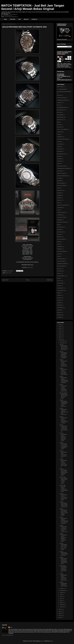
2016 (60, 613)
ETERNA (59, 156)
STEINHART (60, 288)
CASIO (59, 134)
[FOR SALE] (60, 87)
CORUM (59, 147)
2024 (60, 329)
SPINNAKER (60, 283)
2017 (60, 611)
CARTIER (59, 132)
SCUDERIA (60, 271)
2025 (60, 327)
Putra (11, 627)
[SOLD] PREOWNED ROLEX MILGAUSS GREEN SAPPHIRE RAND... (63, 537)
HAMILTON (60, 190)
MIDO (7, 273)
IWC (58, 203)
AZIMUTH (59, 103)
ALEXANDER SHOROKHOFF (64, 92)
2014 (60, 617)
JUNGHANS (60, 208)
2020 (60, 337)
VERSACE (60, 305)
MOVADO (59, 230)
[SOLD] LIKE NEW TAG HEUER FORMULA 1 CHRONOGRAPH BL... (64, 488)
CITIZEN (59, 142)
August (62, 593)
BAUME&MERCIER (62, 108)
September (63, 591)
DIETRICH (60, 151)
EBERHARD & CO (61, 154)
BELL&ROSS (60, 110)
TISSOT (59, 295)
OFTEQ (59, 234)
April (61, 601)
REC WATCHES (61, 261)
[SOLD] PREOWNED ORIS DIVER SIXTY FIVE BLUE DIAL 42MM (63, 546)
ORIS (58, 244)
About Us (26, 19)
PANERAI (59, 247)
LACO (59, 210)
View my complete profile (8, 635)
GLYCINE (59, 178)
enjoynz (42, 641)
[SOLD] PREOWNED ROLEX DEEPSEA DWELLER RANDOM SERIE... (63, 437)
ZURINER (59, 317)
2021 (60, 335)
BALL (58, 105)
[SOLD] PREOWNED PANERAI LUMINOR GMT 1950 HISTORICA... (64, 411)
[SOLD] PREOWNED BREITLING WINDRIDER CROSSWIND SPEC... (63, 560)
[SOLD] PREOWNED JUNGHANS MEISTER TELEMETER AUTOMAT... (63, 355)
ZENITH (59, 312)
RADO (59, 256)
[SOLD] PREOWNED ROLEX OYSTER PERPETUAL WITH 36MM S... (63, 463)
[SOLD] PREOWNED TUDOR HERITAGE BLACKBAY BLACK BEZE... (64, 371)
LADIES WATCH (61, 212)
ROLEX (59, 269)
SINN (58, 278)
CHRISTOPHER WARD (63, 139)
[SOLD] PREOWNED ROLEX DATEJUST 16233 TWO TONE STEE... (64, 577)
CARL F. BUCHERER (62, 129)
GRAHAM (59, 181)
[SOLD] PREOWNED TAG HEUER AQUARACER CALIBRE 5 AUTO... (64, 446)
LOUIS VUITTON (61, 217)
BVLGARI (59, 127)
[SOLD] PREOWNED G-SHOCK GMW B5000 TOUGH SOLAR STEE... (64, 529)
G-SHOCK (60, 171)
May (61, 599)
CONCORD (60, 144)
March (62, 603)
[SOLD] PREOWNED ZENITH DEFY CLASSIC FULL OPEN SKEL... (64, 347)
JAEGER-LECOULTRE (62, 205)
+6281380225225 (13, 14)
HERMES (59, 195)
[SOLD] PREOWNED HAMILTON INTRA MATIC (64, 584)
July (61, 595)
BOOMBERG (60, 115)
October (62, 588)
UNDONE (59, 303)
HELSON (59, 193)
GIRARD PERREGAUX (63, 176)
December (62, 341)
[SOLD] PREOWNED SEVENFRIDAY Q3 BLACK (64, 553)
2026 (60, 325)
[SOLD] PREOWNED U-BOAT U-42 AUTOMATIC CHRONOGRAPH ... (64, 428)
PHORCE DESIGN (61, 251)
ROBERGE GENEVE (62, 264)
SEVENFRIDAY (61, 276)
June (61, 597)
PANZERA (60, 249)
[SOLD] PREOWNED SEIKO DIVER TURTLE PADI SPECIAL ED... (64, 504)
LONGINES (60, 215)
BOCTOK (59, 112)
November (62, 343)
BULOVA (59, 125)
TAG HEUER (60, 291)
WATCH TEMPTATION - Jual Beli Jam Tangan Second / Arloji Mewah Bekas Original (33, 7)
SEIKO (59, 273)
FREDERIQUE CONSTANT (63, 169)
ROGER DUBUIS (61, 266)
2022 (60, 333)
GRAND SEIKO (61, 183)
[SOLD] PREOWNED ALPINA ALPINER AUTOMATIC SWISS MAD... (64, 388)
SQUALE (59, 286)
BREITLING (60, 120)
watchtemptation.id (8, 15)
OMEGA (59, 237)
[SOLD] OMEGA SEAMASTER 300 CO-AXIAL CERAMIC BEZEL (64, 395)
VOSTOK (59, 310)
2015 (60, 615)
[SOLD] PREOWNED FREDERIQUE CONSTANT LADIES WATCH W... (64, 403)
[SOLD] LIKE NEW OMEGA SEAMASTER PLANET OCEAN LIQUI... (64, 480)
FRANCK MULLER (61, 166)
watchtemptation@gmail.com (11, 17)
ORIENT (59, 242)
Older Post (50, 280)
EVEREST (60, 159)
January (62, 607)
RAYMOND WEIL (61, 259)
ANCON (59, 95)
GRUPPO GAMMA (61, 186)
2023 (60, 331)
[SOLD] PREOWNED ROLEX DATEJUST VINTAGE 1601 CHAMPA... (64, 420)
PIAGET (59, 254)
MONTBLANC (60, 227)
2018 (60, 609)
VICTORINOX (60, 308)
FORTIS (59, 164)
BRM (58, 122)
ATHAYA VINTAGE (61, 98)
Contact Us (34, 19)
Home (5, 19)
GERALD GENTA (61, 173)
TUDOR (59, 298)
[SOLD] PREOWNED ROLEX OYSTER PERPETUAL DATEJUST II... (64, 363)
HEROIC (59, 198)
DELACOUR (60, 149)
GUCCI (59, 188)
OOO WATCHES (61, 239)
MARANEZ (60, 220)
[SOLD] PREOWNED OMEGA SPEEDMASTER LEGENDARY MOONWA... (64, 380)
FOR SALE (13, 19)
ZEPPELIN (60, 315)
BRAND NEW (60, 117)
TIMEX (59, 293)
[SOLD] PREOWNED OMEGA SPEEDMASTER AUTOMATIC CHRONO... (64, 520)
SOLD (10, 273)
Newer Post (5, 280)
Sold (20, 19)
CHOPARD (60, 137)
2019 (60, 339)
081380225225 (30, 268)
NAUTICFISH (60, 232)
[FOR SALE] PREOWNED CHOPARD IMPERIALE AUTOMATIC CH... (63, 569)
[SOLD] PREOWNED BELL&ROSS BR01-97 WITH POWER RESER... (64, 512)
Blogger (51, 641)
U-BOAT (59, 300)
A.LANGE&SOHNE (62, 89)
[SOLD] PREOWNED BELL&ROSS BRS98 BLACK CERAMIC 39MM (64, 472)
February (62, 605)
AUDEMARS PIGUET (62, 100)
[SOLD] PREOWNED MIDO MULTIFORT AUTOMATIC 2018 (63, 454)
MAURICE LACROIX (62, 222)
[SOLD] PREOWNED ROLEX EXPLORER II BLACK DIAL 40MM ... (64, 497)
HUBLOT (59, 200)
